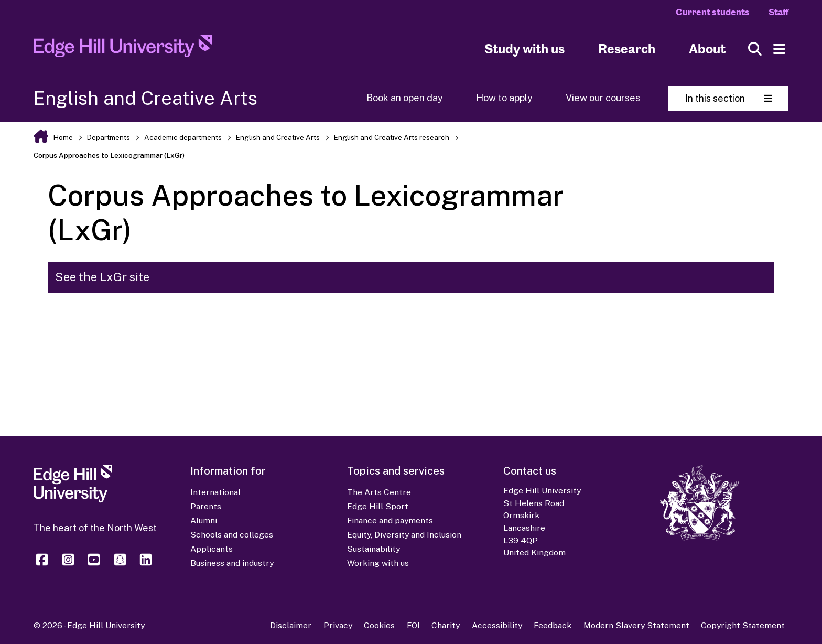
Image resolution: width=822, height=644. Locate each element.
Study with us (524, 49)
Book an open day (405, 98)
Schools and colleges (232, 535)
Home (62, 137)
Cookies (379, 625)
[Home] (123, 49)
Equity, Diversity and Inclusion (404, 535)
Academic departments (183, 137)
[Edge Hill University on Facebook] (44, 564)
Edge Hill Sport (378, 506)
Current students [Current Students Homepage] (713, 12)
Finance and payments (390, 520)
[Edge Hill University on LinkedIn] (146, 564)
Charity (446, 625)
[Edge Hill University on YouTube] (94, 564)
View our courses (603, 98)
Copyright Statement (743, 625)
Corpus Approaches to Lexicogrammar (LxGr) (109, 155)
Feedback (553, 625)
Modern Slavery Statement (636, 625)
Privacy (338, 625)
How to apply (504, 98)
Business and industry (232, 563)
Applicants (212, 549)
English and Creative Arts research (392, 137)
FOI (413, 625)
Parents (206, 506)
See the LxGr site (102, 277)
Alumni (204, 520)
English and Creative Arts (278, 137)
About (707, 49)
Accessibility (497, 625)
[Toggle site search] (755, 49)
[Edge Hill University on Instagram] (68, 564)
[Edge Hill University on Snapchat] (120, 564)
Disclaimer (291, 625)
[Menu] (779, 49)
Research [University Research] (627, 49)
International (215, 492)
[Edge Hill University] (73, 500)
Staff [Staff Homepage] (778, 12)
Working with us (378, 563)
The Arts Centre (379, 492)
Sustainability (374, 549)
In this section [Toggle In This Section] (729, 98)
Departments (109, 137)
